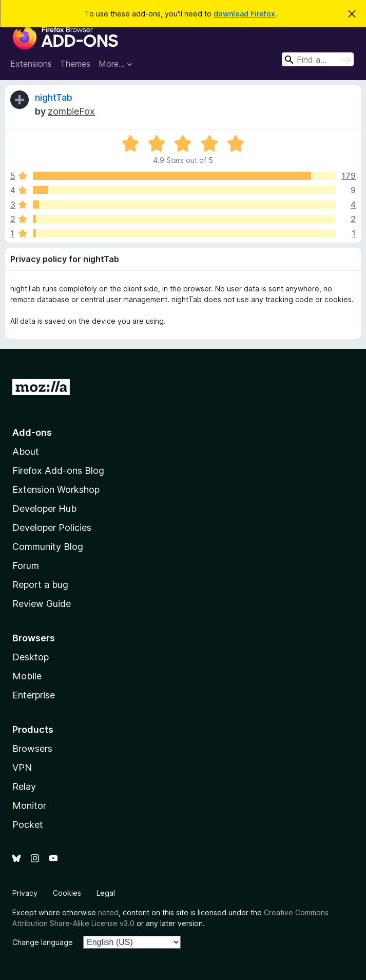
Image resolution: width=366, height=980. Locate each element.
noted (108, 912)
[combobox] (318, 59)
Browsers (32, 748)
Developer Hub (44, 509)
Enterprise (34, 695)
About (26, 451)
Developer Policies (52, 528)
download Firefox (244, 14)
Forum (26, 566)
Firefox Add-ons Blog (58, 470)
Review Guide (42, 604)
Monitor (29, 806)
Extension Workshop (56, 489)
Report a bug (40, 585)
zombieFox (71, 111)
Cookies (67, 893)
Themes (75, 64)
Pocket (28, 825)
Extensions (31, 64)
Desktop (31, 657)
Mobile (27, 676)
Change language (43, 942)
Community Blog (48, 547)
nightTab (54, 97)
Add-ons (32, 432)
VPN (22, 768)
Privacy (25, 893)
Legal (106, 893)
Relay (24, 787)
